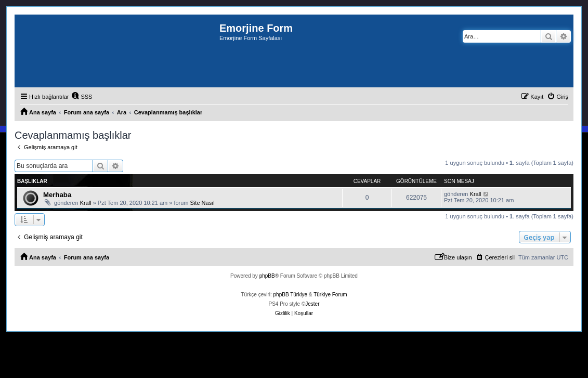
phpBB (267, 276)
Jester (312, 304)
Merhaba (57, 195)
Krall (86, 203)
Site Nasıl (202, 203)
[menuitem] (82, 97)
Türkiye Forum (330, 295)
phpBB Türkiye (290, 295)
